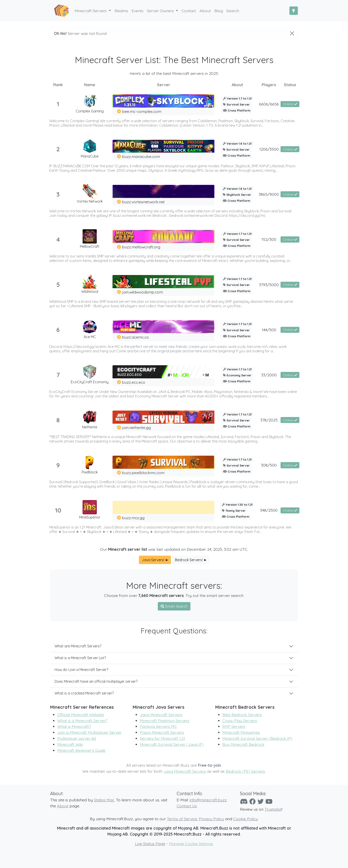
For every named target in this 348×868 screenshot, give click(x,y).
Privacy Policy (211, 819)
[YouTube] (269, 801)
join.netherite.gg (136, 427)
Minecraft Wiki (70, 744)
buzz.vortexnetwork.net (143, 202)
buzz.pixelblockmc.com (143, 473)
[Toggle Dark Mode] (294, 11)
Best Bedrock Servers (242, 714)
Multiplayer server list (77, 738)
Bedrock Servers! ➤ (191, 560)
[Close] (292, 33)
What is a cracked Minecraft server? (84, 693)
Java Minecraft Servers (161, 714)
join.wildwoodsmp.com (142, 292)
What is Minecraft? (74, 726)
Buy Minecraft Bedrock (243, 744)
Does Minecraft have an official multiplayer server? (96, 681)
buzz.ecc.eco (134, 382)
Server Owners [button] (161, 11)
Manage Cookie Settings (191, 844)
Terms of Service (182, 819)
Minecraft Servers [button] (91, 11)
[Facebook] (253, 801)
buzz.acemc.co (135, 337)
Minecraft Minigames (241, 732)
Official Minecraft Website (81, 714)
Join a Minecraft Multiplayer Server (89, 732)
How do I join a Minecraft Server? (81, 670)
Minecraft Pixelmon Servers (165, 720)
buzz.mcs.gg (133, 518)
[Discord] (244, 801)
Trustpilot (273, 809)
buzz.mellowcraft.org (141, 247)
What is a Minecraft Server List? (80, 658)
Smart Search (174, 606)
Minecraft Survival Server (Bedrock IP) (257, 738)
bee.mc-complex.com (142, 111)
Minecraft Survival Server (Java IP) (172, 744)
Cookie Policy (245, 819)
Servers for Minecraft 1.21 (162, 738)
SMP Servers (234, 726)
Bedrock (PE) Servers (245, 771)
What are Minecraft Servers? (78, 646)
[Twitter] (261, 801)
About (63, 806)
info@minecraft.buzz (208, 800)
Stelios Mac (104, 800)
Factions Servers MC (158, 726)
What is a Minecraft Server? (82, 720)
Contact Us (187, 806)
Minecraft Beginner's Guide (81, 750)
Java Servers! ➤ (155, 560)
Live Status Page (150, 844)
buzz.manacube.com (141, 156)
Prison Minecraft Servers (162, 732)
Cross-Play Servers (240, 720)
